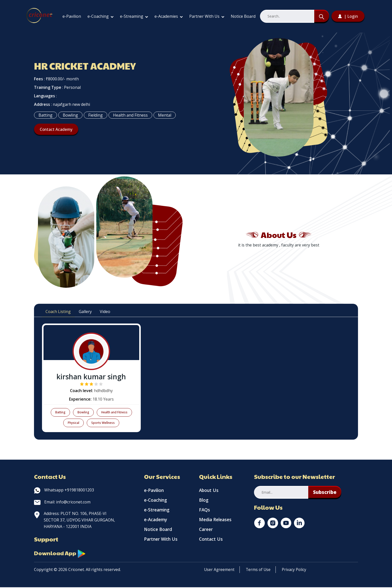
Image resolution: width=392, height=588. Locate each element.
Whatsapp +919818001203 (64, 490)
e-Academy (156, 522)
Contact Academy (57, 129)
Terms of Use (259, 570)
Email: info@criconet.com (62, 502)
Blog (204, 501)
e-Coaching (100, 16)
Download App (61, 553)
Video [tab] (105, 312)
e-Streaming (134, 16)
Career (206, 533)
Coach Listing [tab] (58, 312)
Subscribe (325, 492)
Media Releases (216, 522)
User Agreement (219, 570)
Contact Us (211, 543)
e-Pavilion (72, 16)
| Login (348, 16)
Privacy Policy (295, 570)
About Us (209, 491)
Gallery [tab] (85, 312)
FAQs (205, 512)
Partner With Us (207, 16)
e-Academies (169, 16)
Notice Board (243, 16)
